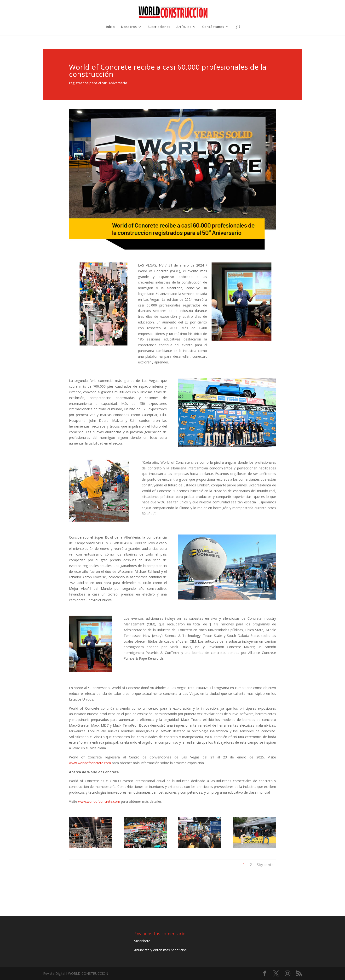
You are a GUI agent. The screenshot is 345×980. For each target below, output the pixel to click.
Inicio (110, 27)
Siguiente (265, 865)
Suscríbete (142, 941)
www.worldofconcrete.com (90, 763)
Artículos (184, 27)
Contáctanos (213, 27)
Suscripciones (159, 27)
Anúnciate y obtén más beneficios (160, 950)
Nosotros (129, 27)
